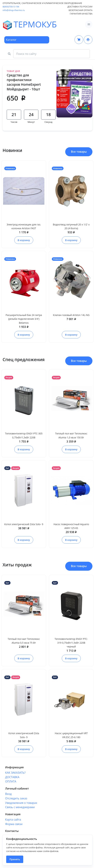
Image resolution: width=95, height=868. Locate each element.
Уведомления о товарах (21, 803)
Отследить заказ (16, 798)
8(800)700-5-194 (11, 7)
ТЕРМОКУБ (12, 24)
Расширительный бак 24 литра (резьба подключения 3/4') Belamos (24, 319)
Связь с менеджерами (20, 807)
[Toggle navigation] (89, 24)
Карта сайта (13, 820)
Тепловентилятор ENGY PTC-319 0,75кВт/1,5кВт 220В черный (71, 643)
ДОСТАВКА (12, 777)
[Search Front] (52, 54)
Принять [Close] (15, 859)
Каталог (11, 40)
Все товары (79, 152)
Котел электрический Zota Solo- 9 (24, 524)
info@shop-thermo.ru (14, 10)
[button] (88, 40)
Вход (8, 794)
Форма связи (14, 824)
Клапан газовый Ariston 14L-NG (71, 315)
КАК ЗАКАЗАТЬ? (15, 773)
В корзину (24, 240)
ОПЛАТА (11, 781)
